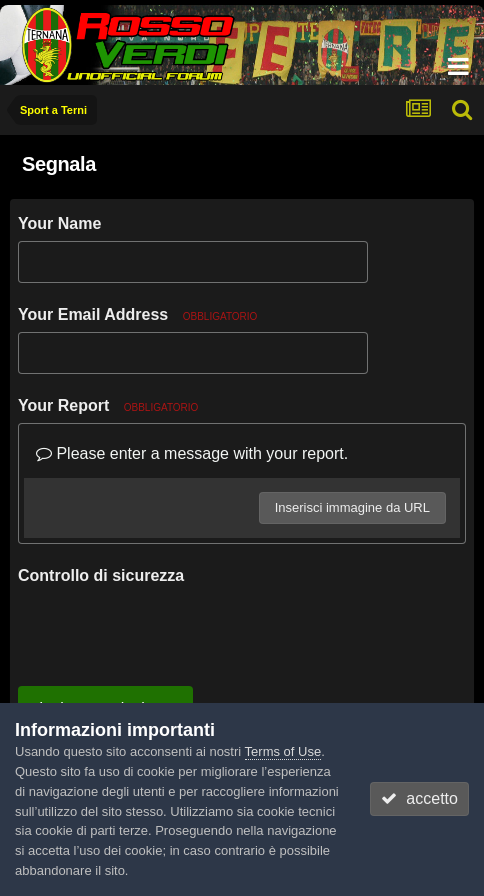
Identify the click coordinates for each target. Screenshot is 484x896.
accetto (419, 798)
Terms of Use (283, 751)
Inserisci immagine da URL (352, 507)
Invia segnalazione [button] (105, 630)
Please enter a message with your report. (192, 453)
